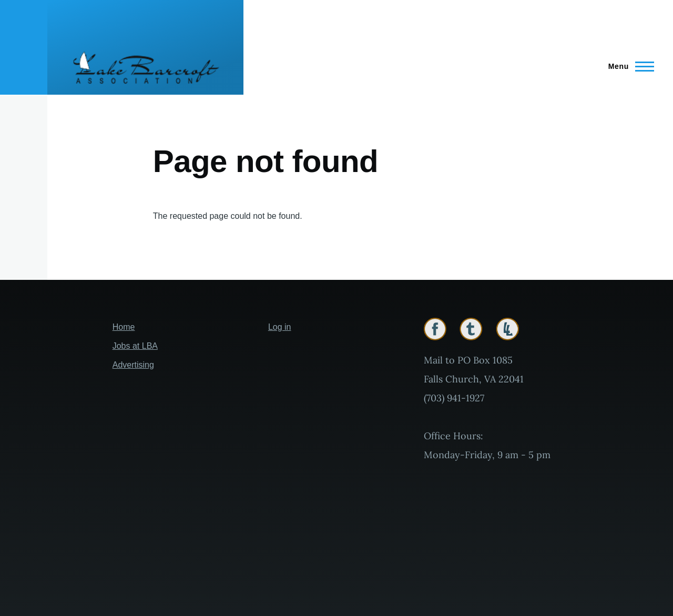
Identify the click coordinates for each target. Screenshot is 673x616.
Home (124, 327)
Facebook (435, 329)
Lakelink (507, 329)
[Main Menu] (628, 66)
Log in (280, 327)
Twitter (471, 329)
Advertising (133, 365)
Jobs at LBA (135, 346)
